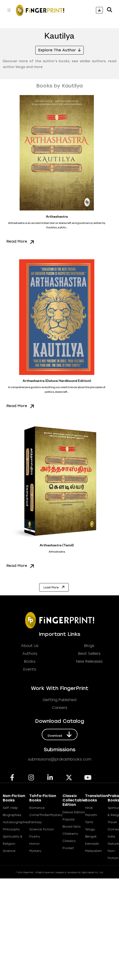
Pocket (68, 848)
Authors (30, 654)
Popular (69, 819)
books (30, 661)
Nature (113, 844)
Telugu (90, 829)
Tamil (89, 822)
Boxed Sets (71, 827)
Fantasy (36, 822)
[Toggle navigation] (9, 10)
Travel (112, 822)
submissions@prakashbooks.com (60, 759)
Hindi (89, 808)
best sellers (89, 654)
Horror (34, 844)
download (60, 734)
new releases (89, 661)
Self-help (10, 808)
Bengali (91, 836)
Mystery (35, 851)
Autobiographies (16, 822)
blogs (89, 646)
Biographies (12, 815)
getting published (59, 700)
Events (30, 669)
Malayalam (93, 851)
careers (60, 708)
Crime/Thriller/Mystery (46, 815)
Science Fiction (42, 829)
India (111, 836)
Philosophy (11, 829)
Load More (54, 587)
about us (30, 646)
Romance (37, 808)
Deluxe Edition (74, 812)
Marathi (91, 815)
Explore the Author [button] (59, 50)
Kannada (92, 844)
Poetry (35, 836)
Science (9, 851)
